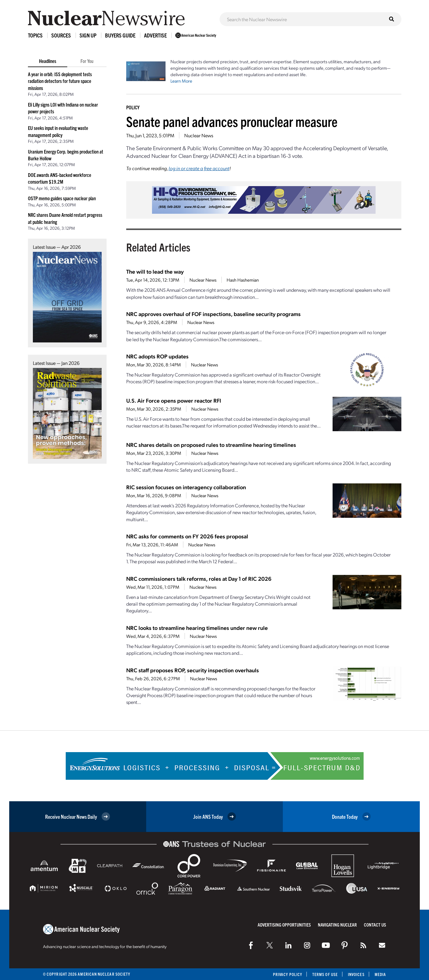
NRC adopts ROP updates (157, 356)
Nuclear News (199, 135)
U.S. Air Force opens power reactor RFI (174, 400)
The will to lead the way (155, 271)
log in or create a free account (199, 168)
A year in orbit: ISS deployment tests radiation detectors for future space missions (60, 81)
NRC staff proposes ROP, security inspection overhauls (193, 670)
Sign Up (88, 35)
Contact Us (375, 925)
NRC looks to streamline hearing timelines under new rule (197, 628)
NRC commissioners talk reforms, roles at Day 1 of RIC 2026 (199, 578)
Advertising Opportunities (284, 925)
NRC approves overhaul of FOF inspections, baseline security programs (213, 314)
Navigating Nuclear (337, 925)
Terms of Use (325, 974)
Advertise (155, 35)
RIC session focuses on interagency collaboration (186, 487)
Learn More (181, 81)
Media (380, 974)
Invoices (356, 974)
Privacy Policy (288, 974)
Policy (133, 107)
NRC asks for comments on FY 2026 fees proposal (187, 536)
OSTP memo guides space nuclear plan (62, 198)
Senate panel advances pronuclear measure (232, 121)
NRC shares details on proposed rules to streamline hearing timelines (211, 445)
